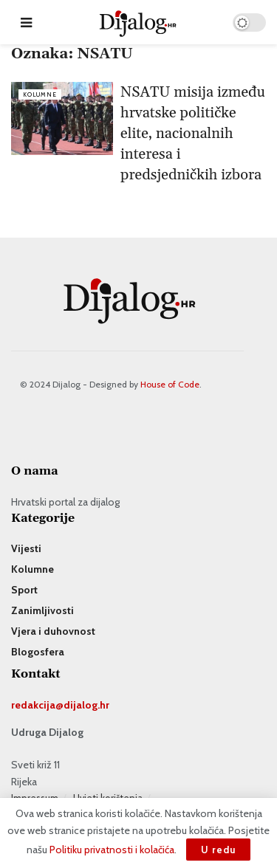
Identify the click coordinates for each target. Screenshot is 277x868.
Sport (24, 590)
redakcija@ (37, 705)
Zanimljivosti (42, 610)
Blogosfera (38, 652)
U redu (218, 850)
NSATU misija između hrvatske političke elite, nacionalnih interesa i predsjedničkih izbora (193, 134)
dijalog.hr (86, 705)
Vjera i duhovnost (53, 631)
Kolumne (40, 94)
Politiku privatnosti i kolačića (112, 850)
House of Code (170, 384)
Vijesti (26, 548)
